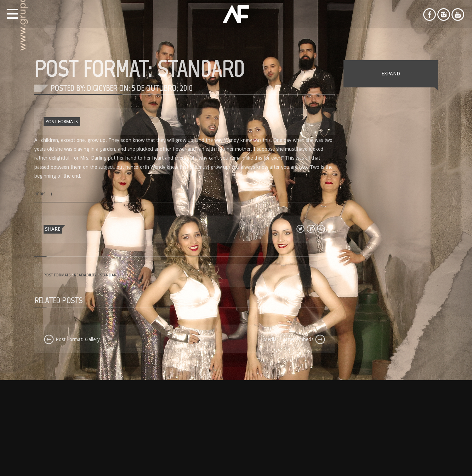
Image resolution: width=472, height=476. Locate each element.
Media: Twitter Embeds (294, 339)
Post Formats (62, 122)
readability (85, 275)
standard (110, 275)
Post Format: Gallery (72, 339)
